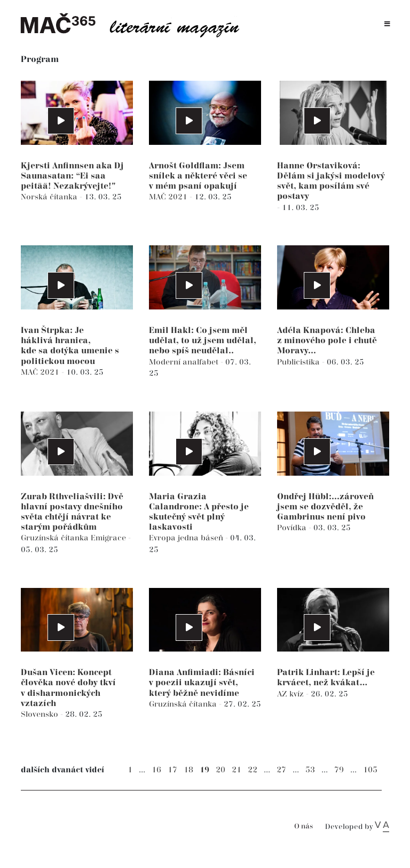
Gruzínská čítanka (56, 538)
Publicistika (299, 362)
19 (204, 770)
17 (172, 770)
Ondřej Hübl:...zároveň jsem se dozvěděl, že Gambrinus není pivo (325, 507)
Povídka (293, 528)
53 (310, 770)
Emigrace (109, 538)
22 (253, 770)
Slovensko (41, 714)
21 (236, 770)
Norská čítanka (50, 197)
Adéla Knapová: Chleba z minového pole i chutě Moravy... (327, 341)
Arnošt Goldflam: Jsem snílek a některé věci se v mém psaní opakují (198, 176)
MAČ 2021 (169, 197)
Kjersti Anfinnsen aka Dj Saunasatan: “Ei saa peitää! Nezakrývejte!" (72, 176)
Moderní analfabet (185, 362)
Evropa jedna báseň (187, 538)
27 (281, 770)
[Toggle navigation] (387, 24)
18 (188, 770)
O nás (303, 827)
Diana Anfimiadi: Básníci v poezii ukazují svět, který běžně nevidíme (202, 683)
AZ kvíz (291, 694)
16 (156, 770)
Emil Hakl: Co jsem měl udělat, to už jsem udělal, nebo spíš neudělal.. (203, 341)
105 (370, 770)
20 (220, 770)
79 (339, 770)
